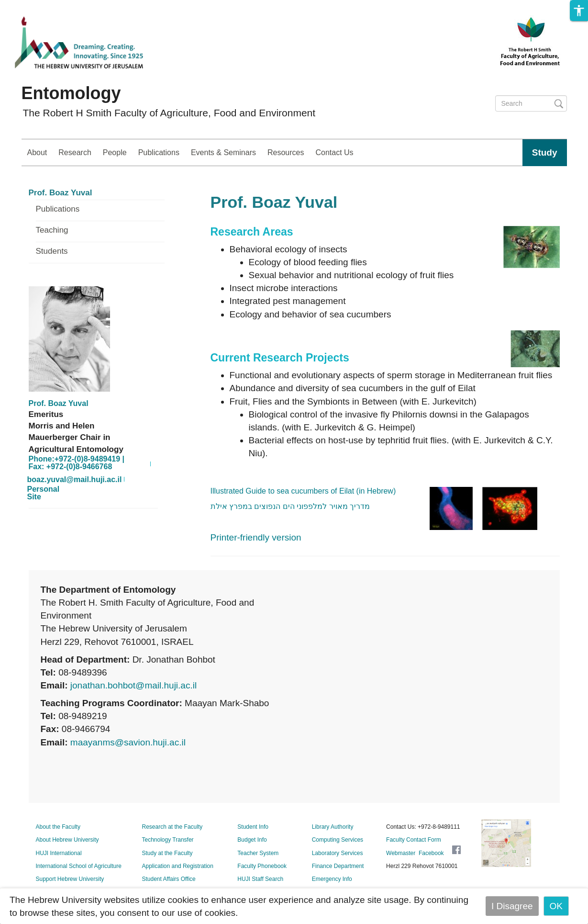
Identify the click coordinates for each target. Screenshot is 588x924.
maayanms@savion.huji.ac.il (128, 742)
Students (52, 251)
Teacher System (258, 853)
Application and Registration (178, 866)
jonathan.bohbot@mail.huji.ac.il (133, 685)
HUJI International (59, 853)
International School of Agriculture (79, 866)
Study (545, 152)
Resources (286, 152)
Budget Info (252, 840)
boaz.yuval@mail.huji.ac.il (75, 480)
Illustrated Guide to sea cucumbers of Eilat (303, 491)
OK (556, 906)
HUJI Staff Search (260, 879)
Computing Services (338, 840)
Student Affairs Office (169, 879)
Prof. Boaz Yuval (61, 193)
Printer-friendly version (256, 537)
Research (75, 152)
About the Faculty (58, 827)
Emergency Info (332, 879)
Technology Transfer (168, 840)
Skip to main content (41, 6)
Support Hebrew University (70, 879)
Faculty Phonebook (262, 866)
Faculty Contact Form (414, 840)
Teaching (52, 230)
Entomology (71, 93)
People (115, 152)
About (37, 152)
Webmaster (401, 853)
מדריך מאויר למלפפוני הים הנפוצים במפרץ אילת (290, 506)
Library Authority (333, 827)
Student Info (253, 827)
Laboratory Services (338, 853)
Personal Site (44, 493)
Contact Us (334, 152)
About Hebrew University (67, 840)
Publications (159, 152)
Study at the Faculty (167, 853)
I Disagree (512, 906)
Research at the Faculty (172, 827)
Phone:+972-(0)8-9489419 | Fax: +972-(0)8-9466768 (77, 463)
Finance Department (338, 866)
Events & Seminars (223, 152)
